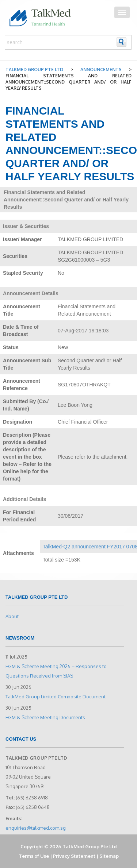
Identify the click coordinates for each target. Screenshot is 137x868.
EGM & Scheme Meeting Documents (45, 717)
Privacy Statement (74, 856)
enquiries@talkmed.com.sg (36, 828)
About (12, 616)
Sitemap (109, 856)
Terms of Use (34, 856)
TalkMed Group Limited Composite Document (56, 697)
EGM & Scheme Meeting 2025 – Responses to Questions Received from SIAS (56, 671)
